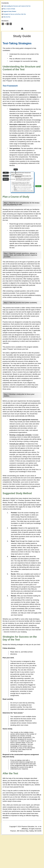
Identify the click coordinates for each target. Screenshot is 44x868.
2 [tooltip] (5, 24)
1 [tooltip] (3, 24)
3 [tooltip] (8, 24)
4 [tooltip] (11, 24)
